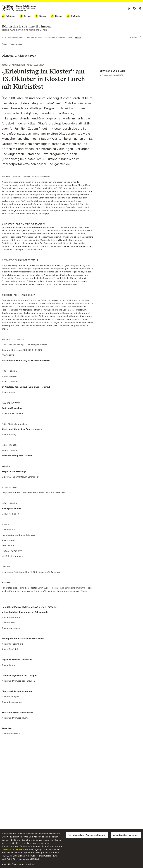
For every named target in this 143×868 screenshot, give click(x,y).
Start (4, 38)
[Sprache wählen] (140, 8)
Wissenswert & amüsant (55, 38)
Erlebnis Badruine (35, 38)
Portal (134, 38)
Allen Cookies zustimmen (126, 835)
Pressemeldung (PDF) (112, 75)
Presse (78, 38)
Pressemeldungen (16, 44)
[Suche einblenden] (140, 37)
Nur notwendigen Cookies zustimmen (86, 835)
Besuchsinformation (16, 38)
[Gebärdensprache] (134, 8)
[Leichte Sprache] (128, 8)
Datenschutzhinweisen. (13, 849)
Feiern (70, 38)
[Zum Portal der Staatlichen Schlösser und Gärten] (19, 8)
